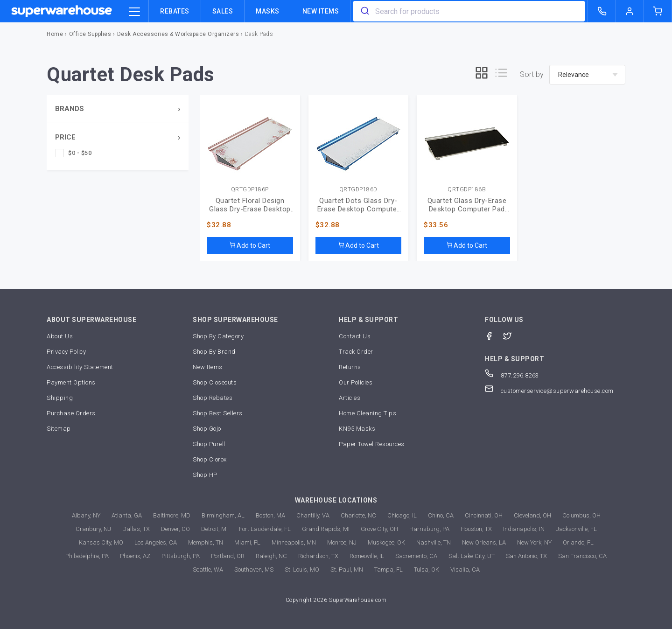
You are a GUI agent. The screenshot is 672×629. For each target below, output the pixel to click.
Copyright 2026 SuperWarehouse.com (336, 600)
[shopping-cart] (658, 11)
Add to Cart (250, 245)
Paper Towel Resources (372, 444)
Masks (268, 11)
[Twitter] (512, 335)
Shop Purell (209, 444)
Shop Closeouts (215, 382)
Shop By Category (218, 336)
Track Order (356, 352)
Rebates (175, 11)
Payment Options (71, 382)
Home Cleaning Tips (367, 413)
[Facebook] (494, 335)
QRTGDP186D (358, 190)
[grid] (482, 74)
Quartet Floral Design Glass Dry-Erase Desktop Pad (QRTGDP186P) (250, 205)
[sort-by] (587, 75)
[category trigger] (134, 12)
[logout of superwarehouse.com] (630, 11)
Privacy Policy (66, 352)
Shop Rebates (213, 398)
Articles (350, 398)
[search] (364, 11)
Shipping (60, 398)
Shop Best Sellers (218, 413)
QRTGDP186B (467, 190)
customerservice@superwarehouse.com (549, 391)
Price (65, 137)
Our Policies (356, 382)
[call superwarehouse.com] (602, 11)
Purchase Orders (71, 413)
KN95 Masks (357, 429)
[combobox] (469, 11)
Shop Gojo (207, 429)
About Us (60, 336)
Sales (223, 11)
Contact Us (355, 336)
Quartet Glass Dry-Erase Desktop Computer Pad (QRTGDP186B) (467, 205)
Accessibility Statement (80, 367)
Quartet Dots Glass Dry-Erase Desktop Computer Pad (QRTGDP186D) (358, 205)
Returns (350, 367)
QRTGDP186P (250, 190)
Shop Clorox (210, 459)
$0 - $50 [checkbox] (80, 153)
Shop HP (205, 475)
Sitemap (59, 429)
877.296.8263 (512, 375)
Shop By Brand (214, 352)
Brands (70, 109)
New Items (321, 11)
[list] (501, 74)
